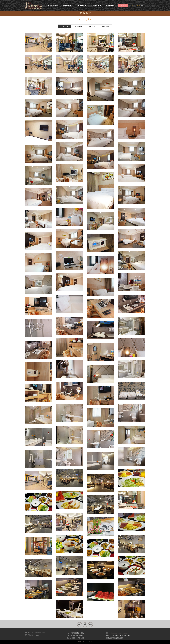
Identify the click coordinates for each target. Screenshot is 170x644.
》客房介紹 (80, 6)
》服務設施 (95, 6)
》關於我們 (52, 6)
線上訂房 (123, 6)
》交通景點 (110, 6)
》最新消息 (67, 6)
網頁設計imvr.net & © (85, 642)
